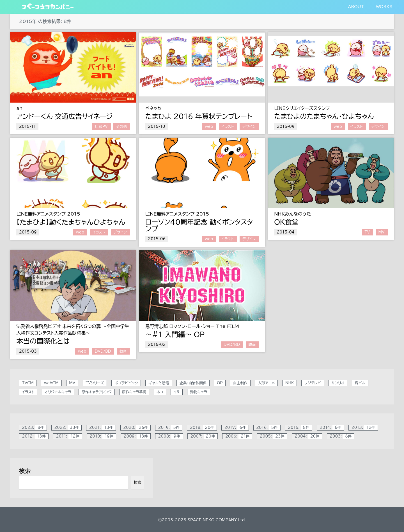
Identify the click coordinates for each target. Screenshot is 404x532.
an (19, 108)
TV (367, 232)
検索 (25, 471)
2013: (365, 428)
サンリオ (338, 383)
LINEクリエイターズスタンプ (302, 108)
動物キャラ (198, 392)
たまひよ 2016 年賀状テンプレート (199, 116)
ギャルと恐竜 (159, 383)
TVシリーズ (95, 383)
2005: (273, 436)
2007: (204, 436)
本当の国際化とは (43, 341)
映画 (252, 345)
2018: (203, 428)
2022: (68, 428)
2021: (102, 428)
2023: (34, 428)
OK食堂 (286, 222)
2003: (342, 436)
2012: (35, 436)
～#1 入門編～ (170, 334)
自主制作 (240, 383)
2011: (69, 436)
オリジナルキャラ (58, 392)
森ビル (360, 383)
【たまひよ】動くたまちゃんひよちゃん (71, 222)
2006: (239, 436)
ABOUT (356, 7)
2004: (308, 436)
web (209, 127)
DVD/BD (103, 351)
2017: (237, 428)
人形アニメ (266, 383)
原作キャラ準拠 (134, 392)
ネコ (160, 392)
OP (199, 334)
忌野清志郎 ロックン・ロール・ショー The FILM (192, 326)
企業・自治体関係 (193, 383)
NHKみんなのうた (292, 214)
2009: (137, 436)
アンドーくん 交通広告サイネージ (64, 116)
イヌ (177, 392)
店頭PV (101, 127)
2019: (170, 428)
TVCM (28, 383)
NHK (290, 383)
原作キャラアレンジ (97, 392)
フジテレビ (313, 383)
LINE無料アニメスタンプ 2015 (48, 214)
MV (381, 232)
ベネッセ (154, 108)
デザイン (249, 127)
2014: (332, 428)
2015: (300, 428)
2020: (137, 428)
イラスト (228, 127)
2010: (103, 436)
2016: (268, 428)
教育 (123, 351)
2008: (170, 436)
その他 (121, 127)
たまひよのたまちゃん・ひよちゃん (324, 116)
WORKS (384, 7)
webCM (51, 383)
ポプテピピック (126, 383)
